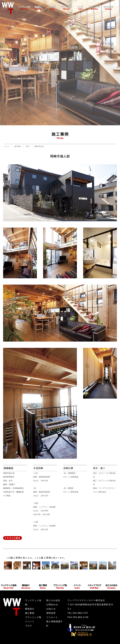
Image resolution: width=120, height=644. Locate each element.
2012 (27, 146)
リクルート (52, 617)
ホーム (7, 147)
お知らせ (51, 609)
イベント (30, 621)
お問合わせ (52, 605)
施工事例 (17, 146)
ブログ (29, 626)
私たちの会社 (53, 600)
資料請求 (51, 613)
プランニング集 (33, 617)
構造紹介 (30, 609)
